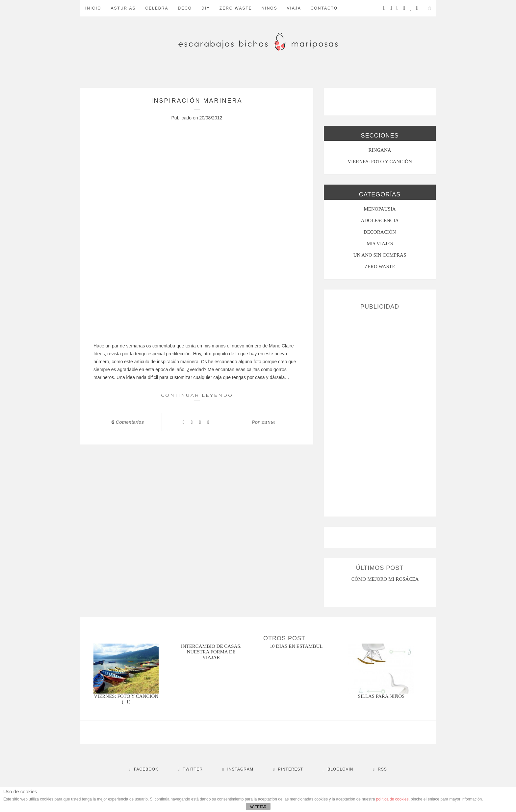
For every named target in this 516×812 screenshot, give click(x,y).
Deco (185, 8)
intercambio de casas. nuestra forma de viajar (211, 652)
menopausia (380, 209)
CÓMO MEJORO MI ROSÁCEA (385, 579)
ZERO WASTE (236, 8)
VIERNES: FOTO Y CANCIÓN (380, 162)
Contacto (324, 8)
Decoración (380, 232)
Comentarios (128, 422)
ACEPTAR (258, 807)
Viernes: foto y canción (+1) (126, 699)
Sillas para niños (381, 696)
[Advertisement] (380, 411)
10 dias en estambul (296, 646)
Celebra (157, 8)
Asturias (123, 8)
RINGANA (380, 150)
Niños (270, 8)
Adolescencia (380, 220)
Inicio (93, 8)
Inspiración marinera (197, 101)
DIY (206, 8)
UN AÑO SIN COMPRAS (380, 255)
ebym (268, 422)
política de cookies (392, 799)
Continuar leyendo (197, 396)
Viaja (294, 8)
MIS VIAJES (380, 243)
